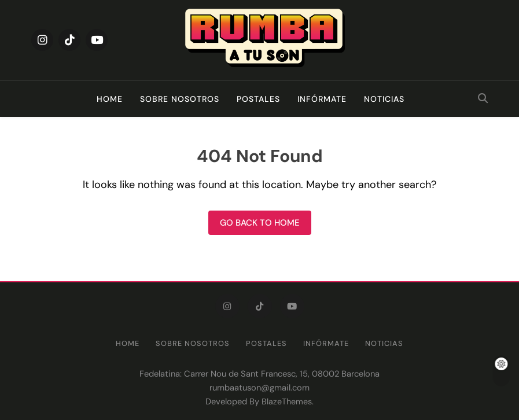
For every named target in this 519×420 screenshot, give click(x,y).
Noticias (384, 99)
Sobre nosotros (180, 99)
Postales (258, 99)
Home (110, 99)
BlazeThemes (287, 401)
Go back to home (260, 223)
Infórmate (322, 99)
